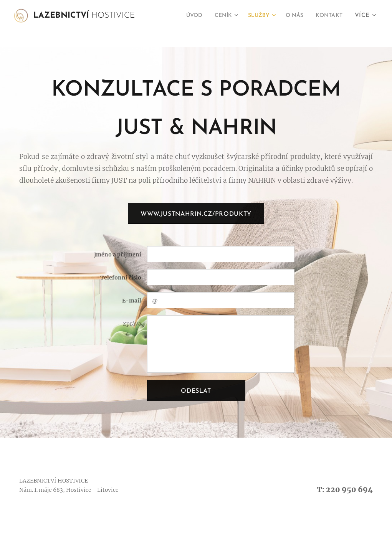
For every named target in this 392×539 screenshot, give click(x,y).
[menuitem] (183, 16)
